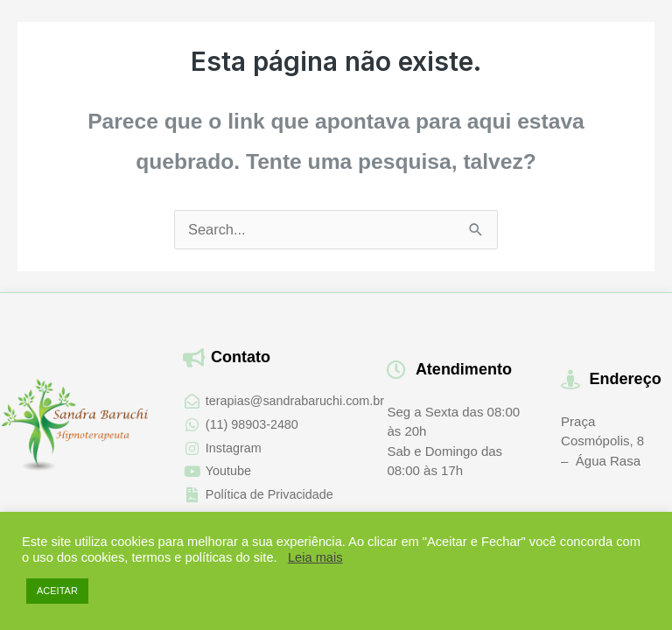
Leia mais (315, 557)
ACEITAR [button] (57, 591)
